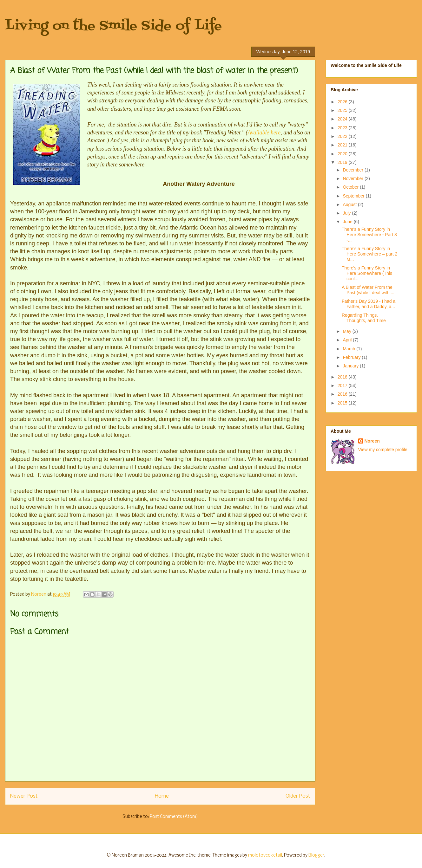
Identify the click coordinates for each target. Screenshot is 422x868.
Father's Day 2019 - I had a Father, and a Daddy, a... (369, 304)
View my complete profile (383, 450)
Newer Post (24, 796)
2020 (343, 154)
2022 (343, 136)
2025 (343, 110)
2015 (343, 403)
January (351, 366)
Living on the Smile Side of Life (113, 26)
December (353, 170)
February (352, 357)
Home (162, 796)
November (353, 178)
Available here (264, 133)
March (349, 349)
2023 (343, 128)
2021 (343, 145)
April (348, 340)
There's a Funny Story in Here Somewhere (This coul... (367, 273)
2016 (343, 394)
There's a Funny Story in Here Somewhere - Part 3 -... (369, 235)
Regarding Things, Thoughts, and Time (364, 318)
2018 (343, 377)
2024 (343, 119)
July (347, 213)
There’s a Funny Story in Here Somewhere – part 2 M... (369, 254)
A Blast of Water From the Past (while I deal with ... (368, 290)
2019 (343, 162)
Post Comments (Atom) (174, 817)
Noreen (372, 441)
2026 (343, 102)
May (347, 331)
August (350, 204)
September (354, 196)
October (351, 187)
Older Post (298, 796)
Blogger (316, 855)
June (348, 222)
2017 (343, 385)
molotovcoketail (265, 855)
